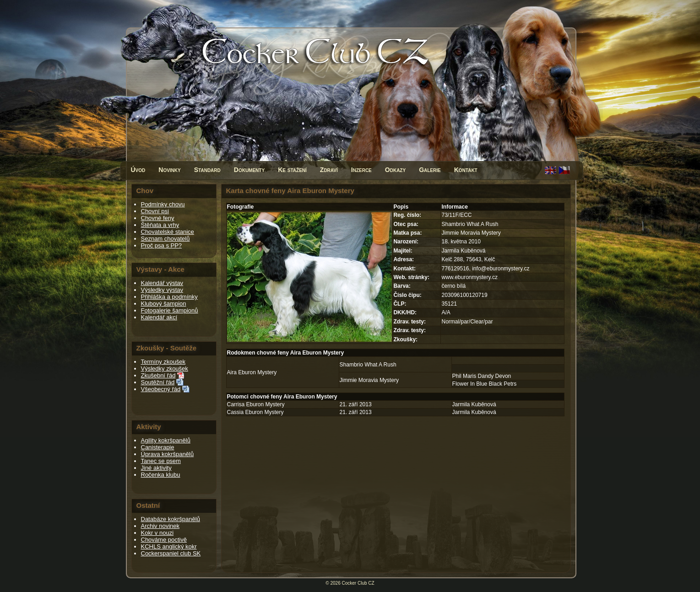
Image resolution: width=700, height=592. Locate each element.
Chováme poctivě (164, 540)
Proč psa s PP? (162, 245)
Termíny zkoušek (163, 362)
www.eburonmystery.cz (469, 277)
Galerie (430, 170)
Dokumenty (249, 170)
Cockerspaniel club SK (171, 553)
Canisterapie (158, 447)
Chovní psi (155, 211)
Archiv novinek (160, 526)
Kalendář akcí (159, 317)
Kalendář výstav (162, 283)
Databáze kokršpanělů (171, 519)
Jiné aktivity (156, 468)
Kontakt (466, 170)
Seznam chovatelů (166, 239)
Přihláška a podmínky (169, 297)
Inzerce (361, 170)
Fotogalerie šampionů (170, 310)
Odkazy (395, 170)
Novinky (169, 170)
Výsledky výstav (162, 290)
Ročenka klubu (161, 475)
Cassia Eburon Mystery (255, 412)
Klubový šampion (164, 304)
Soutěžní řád (158, 382)
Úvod (138, 170)
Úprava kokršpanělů (168, 454)
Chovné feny (158, 218)
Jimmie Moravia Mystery (369, 380)
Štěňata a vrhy (160, 225)
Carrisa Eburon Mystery (256, 404)
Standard (207, 170)
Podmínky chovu (163, 204)
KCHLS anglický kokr (169, 546)
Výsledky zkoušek (165, 369)
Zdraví (329, 170)
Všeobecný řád (161, 389)
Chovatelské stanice (168, 232)
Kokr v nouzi (157, 533)
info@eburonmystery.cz (501, 269)
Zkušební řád (158, 375)
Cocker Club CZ (358, 583)
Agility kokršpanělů (166, 440)
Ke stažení (292, 170)
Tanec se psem (161, 461)
